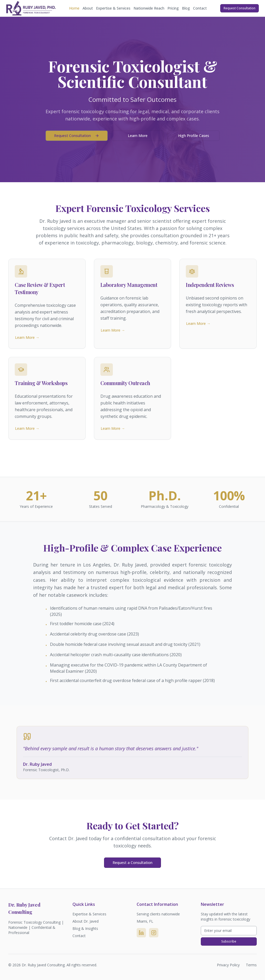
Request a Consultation (132, 863)
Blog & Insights (85, 928)
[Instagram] (154, 933)
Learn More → (27, 337)
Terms (251, 965)
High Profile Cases (194, 136)
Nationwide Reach (149, 8)
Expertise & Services (113, 8)
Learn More (138, 136)
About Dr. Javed (86, 921)
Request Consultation (240, 8)
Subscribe (229, 941)
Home (74, 8)
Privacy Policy (228, 965)
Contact (200, 8)
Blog (186, 8)
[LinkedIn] (141, 933)
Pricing (173, 8)
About (88, 8)
